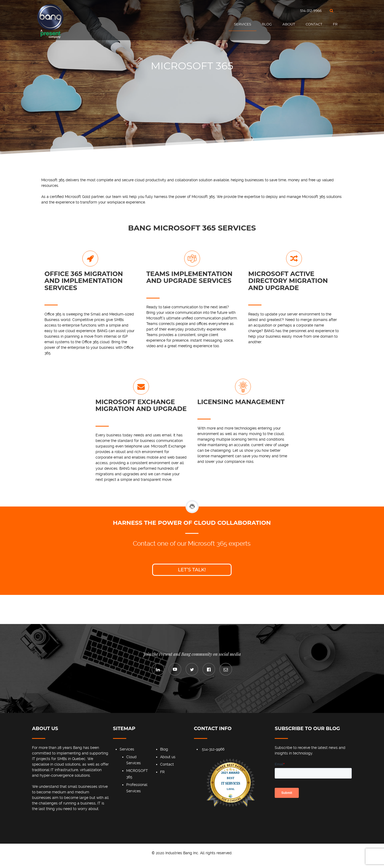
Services (243, 24)
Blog (267, 24)
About (289, 24)
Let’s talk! (192, 570)
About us (168, 757)
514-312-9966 (311, 11)
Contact (314, 24)
